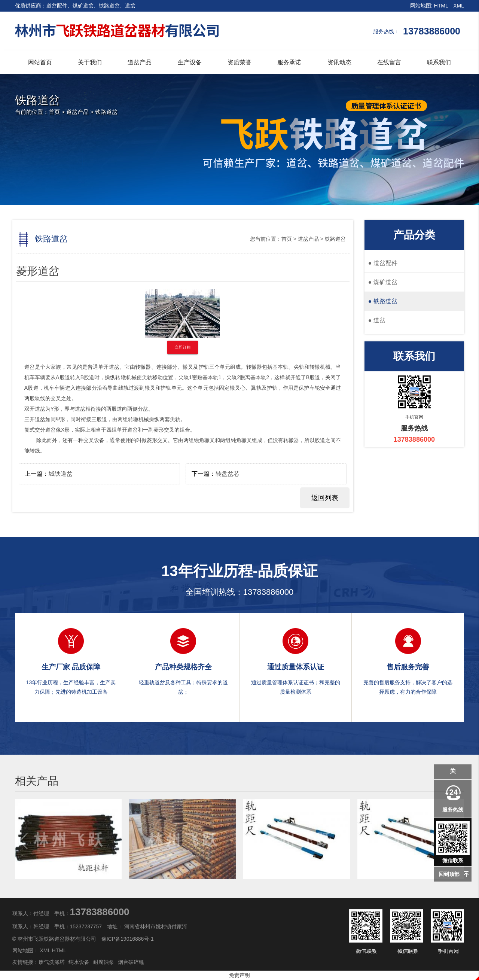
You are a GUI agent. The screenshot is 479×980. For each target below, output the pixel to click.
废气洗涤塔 (52, 962)
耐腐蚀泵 (104, 962)
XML (459, 6)
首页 (54, 112)
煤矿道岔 (383, 282)
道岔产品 (140, 62)
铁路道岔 (106, 112)
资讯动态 (339, 62)
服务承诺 (289, 62)
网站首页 (40, 62)
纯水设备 (79, 962)
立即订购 (183, 347)
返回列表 (325, 498)
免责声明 (239, 975)
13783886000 (269, 592)
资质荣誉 (239, 62)
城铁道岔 (61, 474)
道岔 (377, 320)
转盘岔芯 (228, 474)
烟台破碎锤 (131, 962)
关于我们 (90, 62)
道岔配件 (383, 263)
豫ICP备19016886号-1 (128, 939)
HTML (441, 6)
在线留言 (389, 62)
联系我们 (439, 62)
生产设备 (190, 62)
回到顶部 (449, 874)
